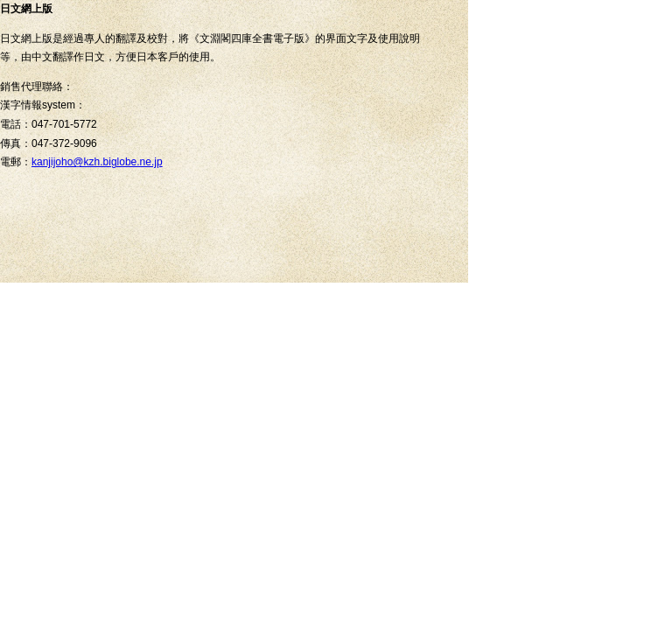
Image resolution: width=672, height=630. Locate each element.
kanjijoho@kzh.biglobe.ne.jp (97, 162)
